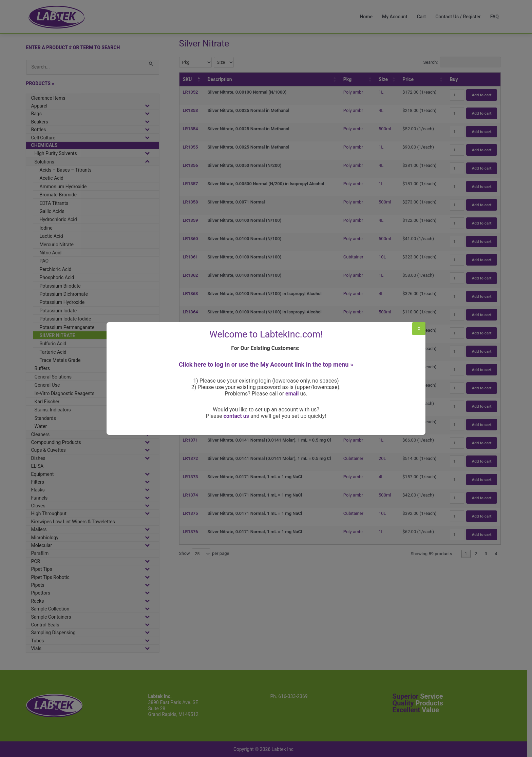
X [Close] (419, 329)
